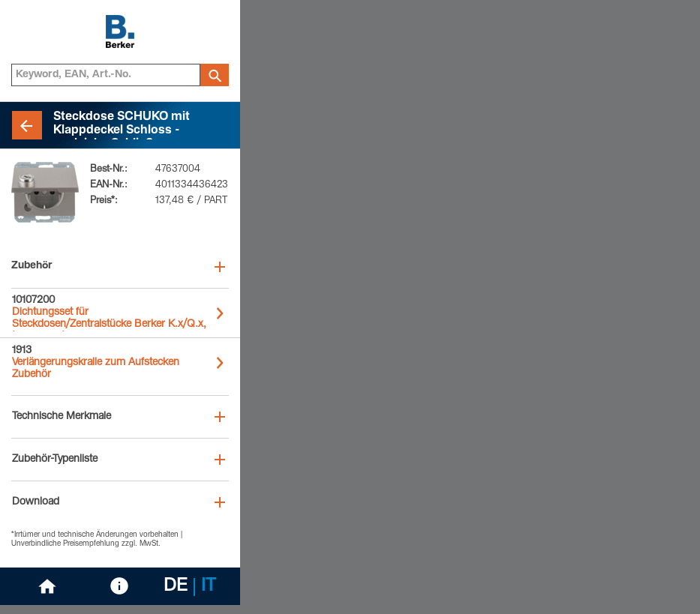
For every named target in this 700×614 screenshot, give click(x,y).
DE (176, 587)
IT (209, 587)
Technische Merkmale (62, 417)
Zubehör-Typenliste (55, 460)
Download (36, 502)
